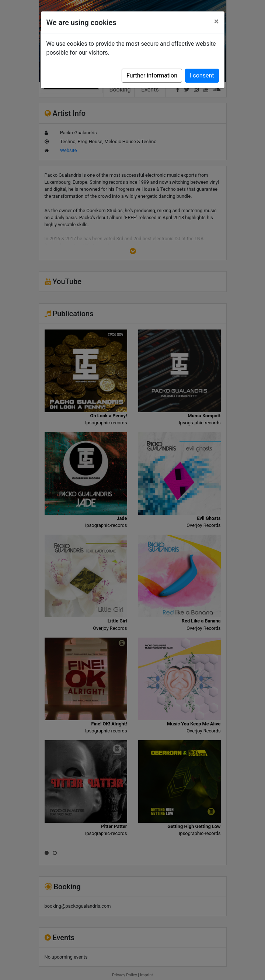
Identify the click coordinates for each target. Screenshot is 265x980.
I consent (202, 75)
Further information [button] (152, 75)
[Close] (217, 21)
